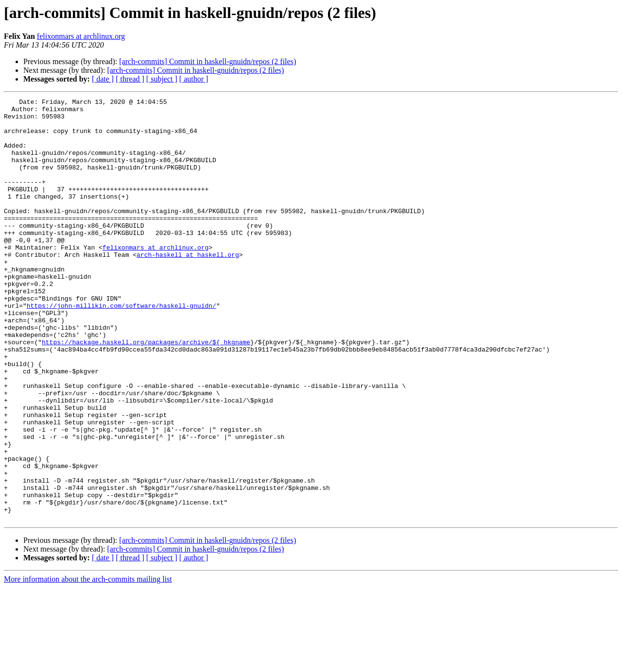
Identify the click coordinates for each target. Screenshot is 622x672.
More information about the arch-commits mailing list (88, 664)
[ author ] (194, 79)
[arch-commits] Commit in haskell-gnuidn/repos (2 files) (207, 61)
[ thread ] (130, 79)
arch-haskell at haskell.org (188, 286)
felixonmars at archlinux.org (81, 36)
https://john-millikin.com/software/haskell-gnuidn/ (121, 348)
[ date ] (103, 79)
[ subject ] (162, 79)
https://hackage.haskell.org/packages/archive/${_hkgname (146, 391)
